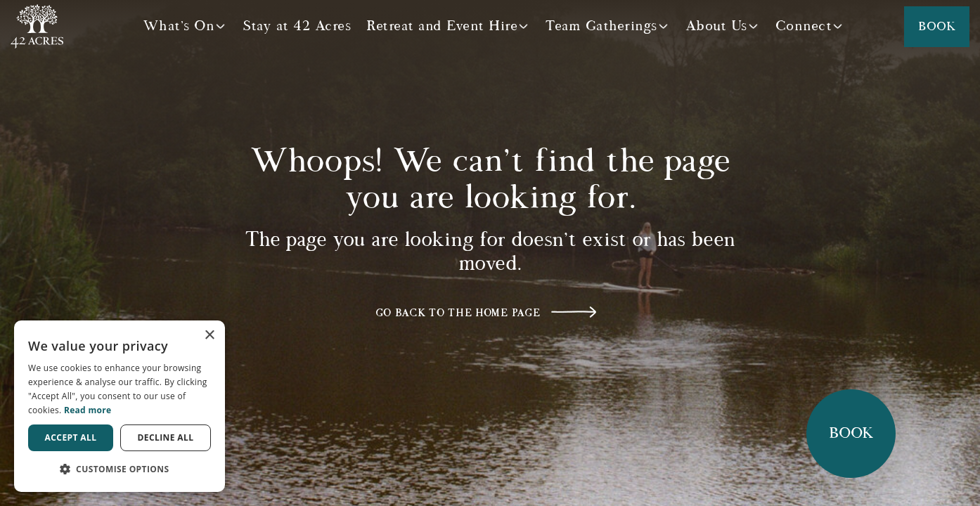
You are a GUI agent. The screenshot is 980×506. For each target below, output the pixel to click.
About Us (716, 26)
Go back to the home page (458, 313)
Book (937, 27)
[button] (120, 469)
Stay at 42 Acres (297, 26)
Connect (804, 26)
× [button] (209, 336)
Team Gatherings (601, 26)
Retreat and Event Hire (442, 26)
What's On (179, 26)
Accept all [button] (71, 437)
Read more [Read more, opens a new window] (88, 410)
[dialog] (120, 406)
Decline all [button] (166, 437)
